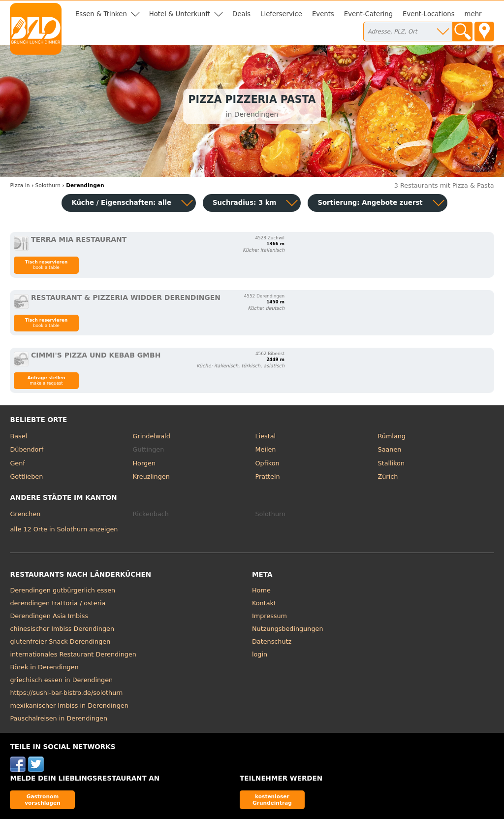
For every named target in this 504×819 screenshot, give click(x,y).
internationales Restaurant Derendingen (73, 654)
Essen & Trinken (101, 14)
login (260, 654)
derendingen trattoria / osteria (58, 603)
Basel (18, 436)
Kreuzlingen (151, 476)
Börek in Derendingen (44, 667)
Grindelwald (151, 436)
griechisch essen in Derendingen (61, 680)
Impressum (269, 616)
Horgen (144, 463)
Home (261, 590)
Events (323, 14)
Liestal (266, 436)
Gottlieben (26, 476)
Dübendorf (27, 449)
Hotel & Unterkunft (180, 14)
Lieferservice (281, 14)
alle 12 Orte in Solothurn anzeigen (64, 529)
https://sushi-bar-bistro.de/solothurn (66, 693)
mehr (473, 14)
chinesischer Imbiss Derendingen (62, 629)
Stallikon (391, 463)
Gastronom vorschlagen (43, 800)
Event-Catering (368, 14)
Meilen (266, 449)
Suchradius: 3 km (244, 203)
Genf (17, 463)
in (20, 185)
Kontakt (264, 603)
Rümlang (392, 436)
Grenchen (25, 514)
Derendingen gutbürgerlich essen (63, 590)
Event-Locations (429, 14)
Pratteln (268, 476)
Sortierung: (370, 203)
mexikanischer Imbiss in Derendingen (69, 705)
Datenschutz (272, 641)
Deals (241, 14)
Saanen (390, 449)
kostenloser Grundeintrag (272, 800)
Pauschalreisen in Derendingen (59, 718)
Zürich (388, 476)
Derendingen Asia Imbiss (49, 616)
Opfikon (268, 463)
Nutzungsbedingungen (288, 629)
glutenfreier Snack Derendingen (60, 641)
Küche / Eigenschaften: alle (121, 203)
